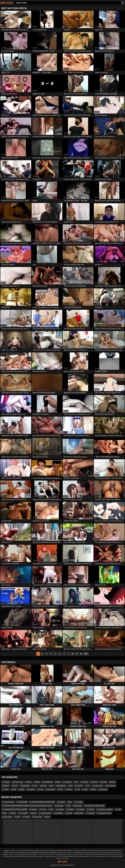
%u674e (81, 809)
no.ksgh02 (24, 813)
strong (44, 786)
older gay (78, 806)
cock (36, 786)
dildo (22, 789)
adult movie (99, 786)
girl (71, 802)
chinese (7, 782)
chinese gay (19, 782)
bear (59, 782)
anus (86, 789)
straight (34, 809)
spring (13, 813)
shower (27, 817)
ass (52, 786)
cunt (78, 789)
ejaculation (62, 786)
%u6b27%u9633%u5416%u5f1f (43, 802)
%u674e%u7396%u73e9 (95, 806)
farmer (44, 809)
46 (73, 654)
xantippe (91, 813)
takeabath (59, 813)
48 (81, 654)
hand (18, 817)
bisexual (61, 809)
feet (69, 806)
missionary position (106, 809)
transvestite (23, 802)
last (5, 813)
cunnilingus (111, 786)
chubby (85, 782)
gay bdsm (80, 813)
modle (70, 813)
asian (38, 782)
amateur (32, 789)
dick (15, 789)
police (113, 782)
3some (95, 782)
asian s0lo (38, 817)
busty (41, 789)
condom (80, 786)
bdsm (94, 789)
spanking (60, 806)
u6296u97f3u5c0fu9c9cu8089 (15, 809)
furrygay (79, 802)
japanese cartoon (105, 813)
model (104, 782)
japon (34, 813)
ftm (77, 782)
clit (71, 786)
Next (86, 654)
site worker (8, 817)
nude (119, 809)
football (71, 809)
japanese (104, 789)
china (29, 782)
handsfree (26, 786)
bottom (7, 786)
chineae (92, 809)
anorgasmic (48, 782)
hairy (48, 817)
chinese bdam (9, 802)
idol (52, 809)
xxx (89, 786)
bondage (68, 782)
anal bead (51, 789)
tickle (16, 786)
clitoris (70, 789)
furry (61, 789)
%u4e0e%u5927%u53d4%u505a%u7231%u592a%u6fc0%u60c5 (28, 806)
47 (77, 654)
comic (6, 789)
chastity (62, 802)
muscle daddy (46, 813)
